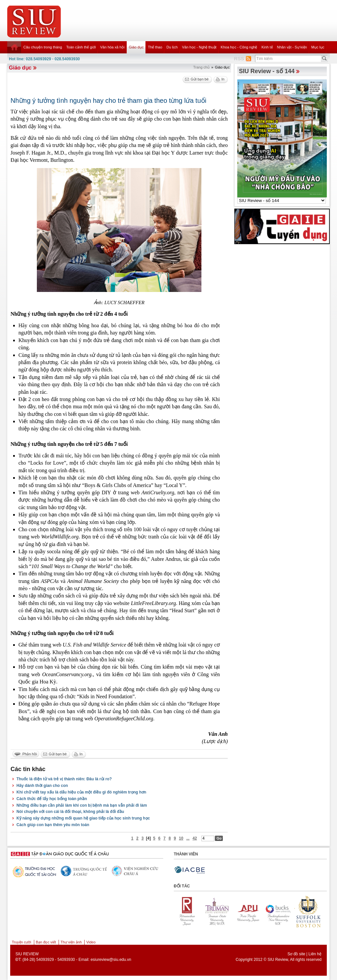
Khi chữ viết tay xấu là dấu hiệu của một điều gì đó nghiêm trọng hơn (81, 792)
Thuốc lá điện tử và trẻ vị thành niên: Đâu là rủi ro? (64, 779)
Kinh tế (267, 47)
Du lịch (172, 47)
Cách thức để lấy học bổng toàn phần (52, 799)
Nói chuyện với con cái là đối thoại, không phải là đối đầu (70, 812)
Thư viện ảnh (71, 942)
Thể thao (155, 47)
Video (91, 942)
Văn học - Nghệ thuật (199, 47)
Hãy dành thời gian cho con (42, 786)
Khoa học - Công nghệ (239, 47)
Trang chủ (201, 67)
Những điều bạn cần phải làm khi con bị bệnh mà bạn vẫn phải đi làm (82, 805)
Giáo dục (136, 47)
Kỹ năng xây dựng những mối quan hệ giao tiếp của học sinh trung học (83, 818)
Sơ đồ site (296, 954)
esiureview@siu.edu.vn (111, 960)
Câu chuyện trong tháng (43, 47)
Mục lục (318, 47)
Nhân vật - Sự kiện (292, 47)
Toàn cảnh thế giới (81, 47)
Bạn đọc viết (46, 942)
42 (195, 838)
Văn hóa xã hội (112, 47)
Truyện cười (22, 942)
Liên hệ (315, 954)
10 (181, 838)
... (188, 838)
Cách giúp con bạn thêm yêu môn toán (53, 825)
